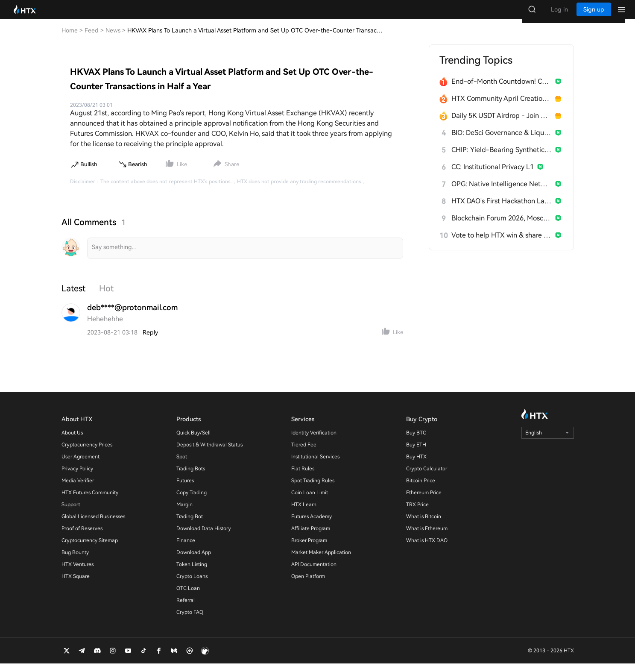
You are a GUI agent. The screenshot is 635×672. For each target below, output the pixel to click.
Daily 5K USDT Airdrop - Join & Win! (502, 124)
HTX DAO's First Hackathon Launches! (502, 210)
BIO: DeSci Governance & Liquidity (502, 141)
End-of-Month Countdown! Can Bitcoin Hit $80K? (502, 90)
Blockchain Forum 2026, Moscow (502, 227)
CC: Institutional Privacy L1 (493, 175)
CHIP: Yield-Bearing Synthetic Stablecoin (502, 158)
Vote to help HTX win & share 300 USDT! (502, 244)
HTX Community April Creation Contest (502, 107)
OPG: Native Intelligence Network (502, 192)
